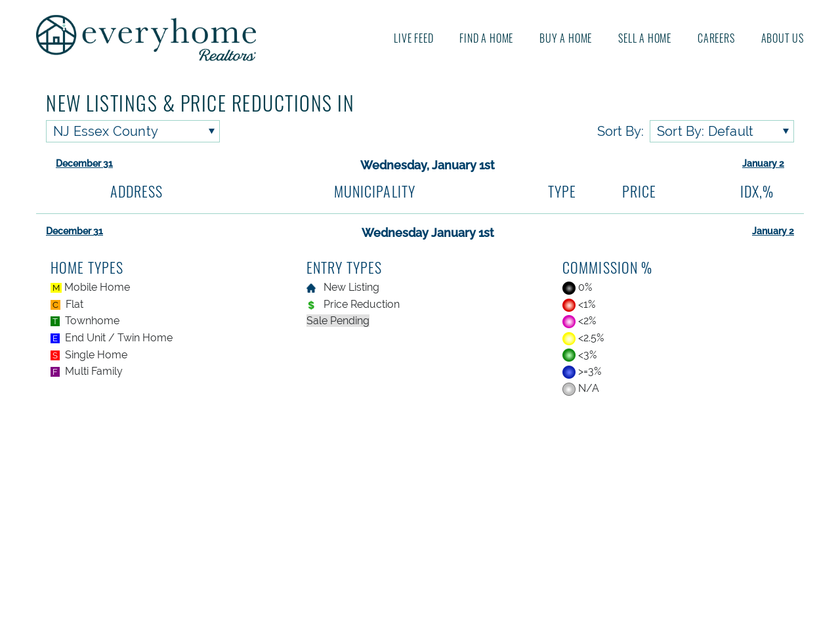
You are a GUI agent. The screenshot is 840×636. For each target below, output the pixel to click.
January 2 (763, 163)
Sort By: (620, 131)
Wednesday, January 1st (428, 165)
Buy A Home (566, 38)
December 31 (84, 163)
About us (783, 38)
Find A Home (486, 38)
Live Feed (413, 38)
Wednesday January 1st (428, 233)
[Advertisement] (420, 518)
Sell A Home (645, 38)
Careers (716, 38)
